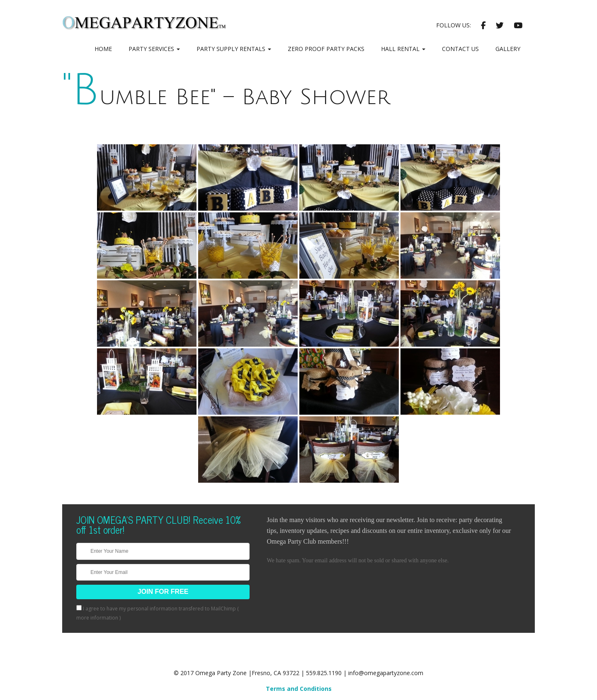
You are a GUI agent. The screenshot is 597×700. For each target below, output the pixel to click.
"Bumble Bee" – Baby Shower (226, 97)
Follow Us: (454, 25)
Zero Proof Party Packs (326, 49)
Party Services (154, 49)
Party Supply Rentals (234, 49)
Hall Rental (403, 49)
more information (97, 618)
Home (103, 49)
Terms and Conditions (299, 689)
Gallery (508, 49)
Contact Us (460, 49)
